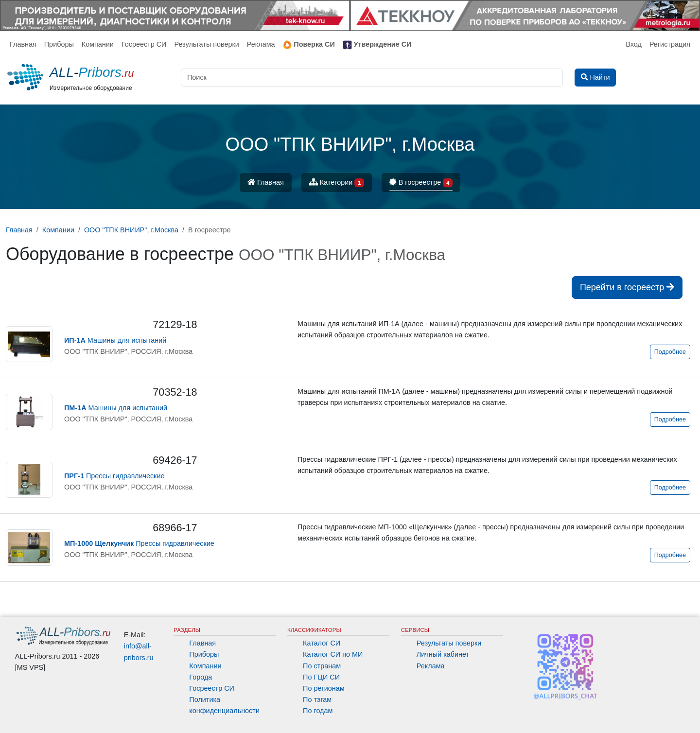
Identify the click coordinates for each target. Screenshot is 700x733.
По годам (318, 711)
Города (201, 677)
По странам (322, 666)
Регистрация (670, 44)
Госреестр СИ (144, 44)
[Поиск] (372, 78)
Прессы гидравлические (114, 476)
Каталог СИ (322, 643)
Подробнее (670, 352)
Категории (337, 183)
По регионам (324, 688)
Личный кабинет (443, 654)
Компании (98, 44)
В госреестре (421, 183)
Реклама (261, 44)
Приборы (59, 44)
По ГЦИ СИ (321, 677)
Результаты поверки (206, 44)
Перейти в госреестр (627, 287)
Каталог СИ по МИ (333, 654)
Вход (634, 44)
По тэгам (317, 699)
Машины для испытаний (115, 340)
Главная (23, 44)
